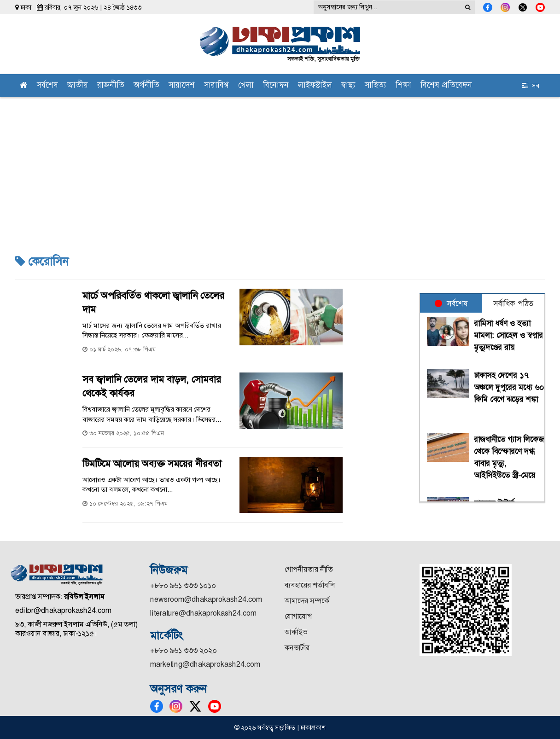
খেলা (246, 86)
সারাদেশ (182, 86)
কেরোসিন (42, 262)
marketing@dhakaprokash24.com (205, 664)
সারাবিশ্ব (216, 86)
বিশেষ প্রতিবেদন (446, 86)
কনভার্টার (297, 648)
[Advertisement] (280, 166)
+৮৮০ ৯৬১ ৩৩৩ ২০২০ (184, 650)
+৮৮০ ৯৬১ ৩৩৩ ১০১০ (183, 585)
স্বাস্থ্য (348, 86)
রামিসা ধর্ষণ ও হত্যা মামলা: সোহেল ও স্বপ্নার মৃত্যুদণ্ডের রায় (508, 335)
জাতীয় (78, 86)
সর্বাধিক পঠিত (513, 303)
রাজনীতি (111, 86)
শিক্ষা (403, 86)
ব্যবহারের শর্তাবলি (310, 585)
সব (531, 86)
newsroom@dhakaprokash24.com (206, 599)
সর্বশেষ (47, 86)
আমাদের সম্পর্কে (307, 601)
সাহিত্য (376, 86)
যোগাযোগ (298, 616)
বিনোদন (276, 86)
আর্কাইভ (296, 632)
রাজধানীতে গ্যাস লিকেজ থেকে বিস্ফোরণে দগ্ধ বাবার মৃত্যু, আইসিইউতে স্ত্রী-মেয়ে (509, 457)
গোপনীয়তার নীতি (309, 569)
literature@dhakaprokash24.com (203, 613)
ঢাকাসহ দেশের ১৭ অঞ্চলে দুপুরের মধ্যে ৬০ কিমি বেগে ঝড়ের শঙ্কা (509, 393)
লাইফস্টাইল (315, 86)
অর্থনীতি (146, 86)
